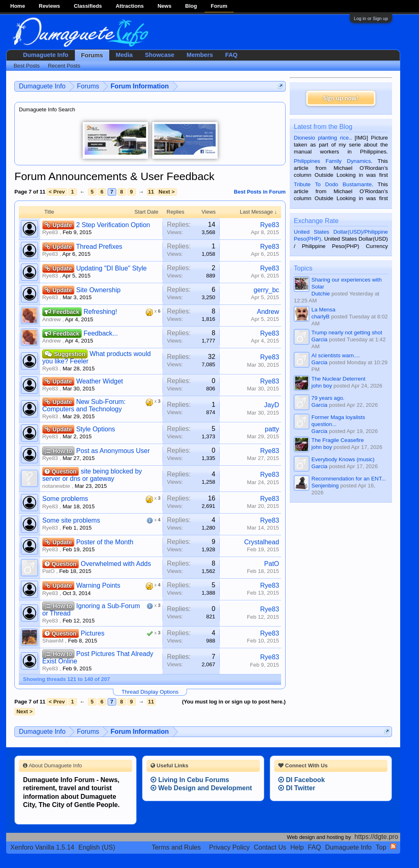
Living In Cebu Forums (190, 780)
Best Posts (27, 66)
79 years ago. (328, 398)
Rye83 (50, 232)
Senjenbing (325, 486)
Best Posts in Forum (260, 192)
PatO (48, 571)
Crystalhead (262, 542)
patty (272, 429)
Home (18, 6)
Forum (219, 6)
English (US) (97, 847)
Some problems (65, 499)
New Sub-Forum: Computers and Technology (84, 405)
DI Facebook (302, 780)
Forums (92, 55)
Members (200, 55)
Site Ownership (98, 290)
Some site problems (71, 520)
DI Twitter (297, 788)
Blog (191, 6)
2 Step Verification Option (113, 225)
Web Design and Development (201, 788)
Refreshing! (100, 312)
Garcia (319, 339)
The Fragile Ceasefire (338, 440)
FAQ (231, 55)
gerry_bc (266, 290)
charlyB (320, 317)
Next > (167, 192)
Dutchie (321, 294)
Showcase (160, 55)
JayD (272, 405)
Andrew (51, 319)
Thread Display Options (150, 692)
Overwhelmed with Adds (116, 564)
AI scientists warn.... (336, 355)
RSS (393, 846)
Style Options (96, 429)
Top (381, 847)
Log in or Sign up (371, 18)
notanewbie (56, 486)
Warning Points (98, 585)
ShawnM (53, 641)
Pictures (92, 633)
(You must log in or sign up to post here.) (234, 702)
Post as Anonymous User (113, 451)
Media (124, 55)
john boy (322, 386)
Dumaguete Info (46, 55)
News (164, 6)
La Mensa (323, 310)
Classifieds (88, 6)
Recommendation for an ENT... (349, 479)
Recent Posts (64, 66)
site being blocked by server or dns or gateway (92, 475)
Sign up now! (341, 98)
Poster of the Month (105, 542)
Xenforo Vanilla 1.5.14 (42, 847)
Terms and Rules (176, 847)
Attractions (130, 6)
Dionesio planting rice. (322, 138)
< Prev (57, 192)
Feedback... (101, 333)
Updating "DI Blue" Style (111, 268)
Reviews (50, 6)
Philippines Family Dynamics (332, 161)
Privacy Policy (230, 847)
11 (151, 192)
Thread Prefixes (99, 247)
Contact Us (270, 847)
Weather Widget (99, 381)
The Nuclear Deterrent (338, 379)
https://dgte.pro (376, 837)
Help (297, 847)
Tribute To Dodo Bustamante (333, 184)
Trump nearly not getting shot (347, 333)
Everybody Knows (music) (343, 459)
